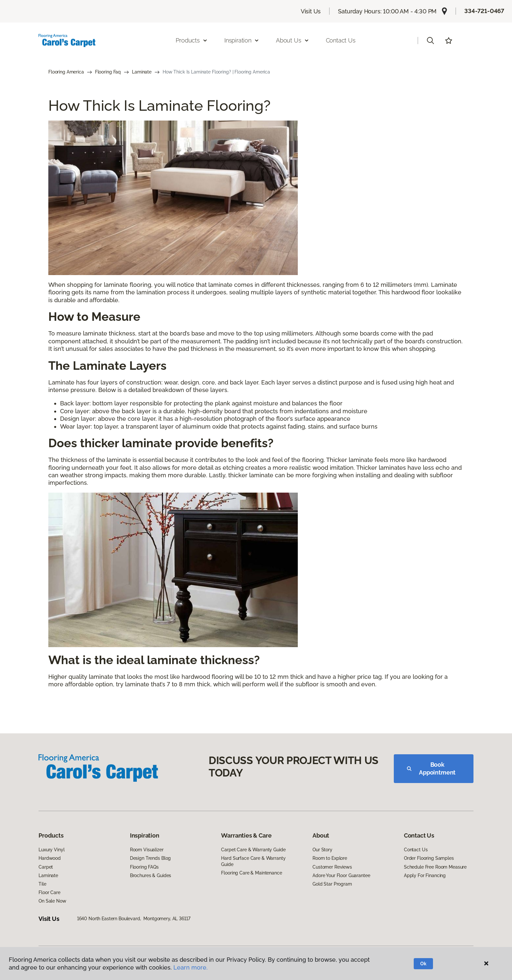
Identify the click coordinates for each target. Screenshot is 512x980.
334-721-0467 (484, 11)
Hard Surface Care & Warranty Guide (253, 861)
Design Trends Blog (150, 858)
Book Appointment (431, 768)
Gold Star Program (332, 884)
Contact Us (341, 40)
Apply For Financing (425, 875)
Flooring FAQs (144, 867)
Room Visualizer (147, 850)
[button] (430, 41)
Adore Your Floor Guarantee (341, 875)
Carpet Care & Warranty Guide (253, 850)
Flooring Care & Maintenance (251, 873)
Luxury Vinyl (51, 850)
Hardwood (50, 858)
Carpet (46, 867)
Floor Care (49, 892)
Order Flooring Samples (429, 858)
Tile (42, 884)
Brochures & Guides (151, 875)
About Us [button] (293, 40)
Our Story (322, 850)
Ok (423, 964)
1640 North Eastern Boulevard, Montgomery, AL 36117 (134, 919)
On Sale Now (52, 901)
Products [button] (192, 40)
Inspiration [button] (242, 40)
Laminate (142, 72)
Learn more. (191, 967)
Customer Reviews (332, 867)
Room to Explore (330, 858)
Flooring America (66, 72)
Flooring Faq (108, 72)
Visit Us (311, 11)
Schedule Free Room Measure (435, 867)
